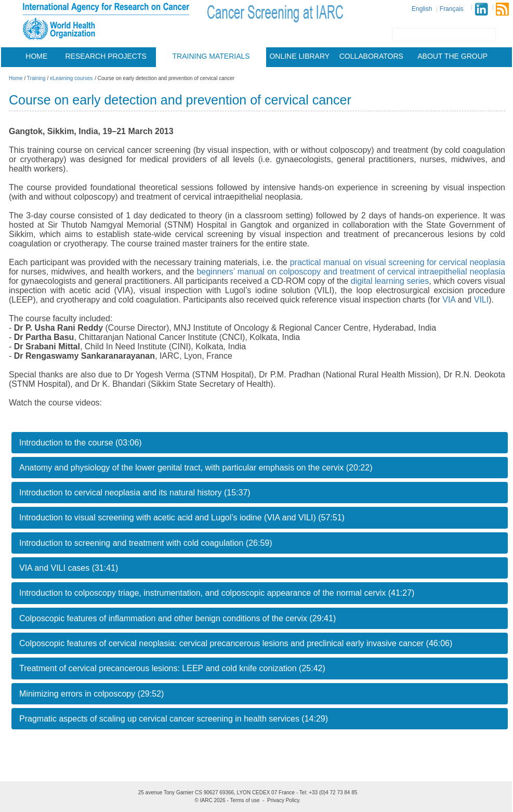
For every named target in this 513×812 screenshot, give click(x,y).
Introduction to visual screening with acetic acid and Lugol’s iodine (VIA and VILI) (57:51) (182, 518)
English (422, 9)
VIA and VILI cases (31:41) (69, 568)
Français (452, 9)
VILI (481, 300)
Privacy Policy (283, 800)
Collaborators (371, 56)
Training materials (211, 56)
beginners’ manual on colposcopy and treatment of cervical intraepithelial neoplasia (351, 272)
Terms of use (245, 800)
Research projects (106, 56)
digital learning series (390, 281)
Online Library (299, 56)
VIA (449, 300)
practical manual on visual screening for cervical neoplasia (398, 262)
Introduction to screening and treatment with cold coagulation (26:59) (146, 543)
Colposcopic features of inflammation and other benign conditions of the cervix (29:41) (177, 618)
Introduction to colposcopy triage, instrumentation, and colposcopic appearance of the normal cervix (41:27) (217, 593)
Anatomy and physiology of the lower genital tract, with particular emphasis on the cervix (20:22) (196, 468)
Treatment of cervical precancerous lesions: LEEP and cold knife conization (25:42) (172, 668)
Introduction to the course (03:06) (81, 443)
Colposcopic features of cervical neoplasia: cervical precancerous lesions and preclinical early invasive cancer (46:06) (236, 643)
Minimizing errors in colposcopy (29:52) (91, 694)
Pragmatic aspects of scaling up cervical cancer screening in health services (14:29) (174, 719)
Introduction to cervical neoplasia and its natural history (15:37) (135, 493)
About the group (452, 56)
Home (36, 56)
